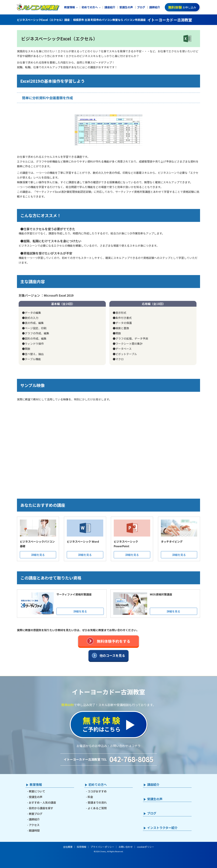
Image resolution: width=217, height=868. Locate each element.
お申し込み (182, 7)
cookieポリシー (146, 847)
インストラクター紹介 (162, 828)
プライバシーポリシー (102, 847)
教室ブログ (36, 814)
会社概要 (68, 847)
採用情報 (82, 847)
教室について (37, 791)
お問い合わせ (126, 847)
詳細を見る (38, 555)
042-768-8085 (131, 759)
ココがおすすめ (97, 791)
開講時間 (34, 830)
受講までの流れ (97, 802)
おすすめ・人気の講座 (42, 802)
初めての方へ (90, 7)
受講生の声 (126, 7)
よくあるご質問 (97, 808)
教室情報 (70, 7)
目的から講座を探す (41, 808)
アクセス (34, 825)
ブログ (141, 7)
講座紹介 (110, 7)
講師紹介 (155, 7)
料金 (90, 797)
